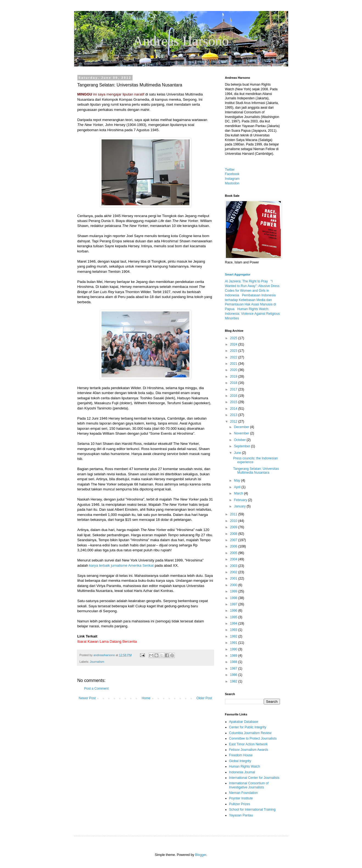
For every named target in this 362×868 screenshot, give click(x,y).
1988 (234, 662)
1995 (234, 617)
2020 (234, 370)
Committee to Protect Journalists (253, 738)
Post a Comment (96, 689)
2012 (234, 422)
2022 (234, 357)
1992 (234, 636)
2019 (234, 377)
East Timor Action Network (249, 744)
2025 (234, 338)
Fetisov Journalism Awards (249, 750)
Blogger (201, 855)
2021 (234, 364)
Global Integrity (240, 761)
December (242, 427)
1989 (234, 656)
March (239, 493)
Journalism (97, 662)
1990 (234, 649)
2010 (234, 521)
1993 (234, 630)
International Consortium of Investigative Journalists (249, 785)
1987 (234, 668)
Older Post (204, 698)
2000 (234, 585)
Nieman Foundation (244, 793)
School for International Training (252, 810)
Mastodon (232, 183)
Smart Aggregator (238, 274)
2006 (234, 546)
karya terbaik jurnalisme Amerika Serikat (122, 565)
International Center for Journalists (254, 778)
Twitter (230, 170)
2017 (234, 389)
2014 (234, 409)
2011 (234, 514)
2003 (234, 566)
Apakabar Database (244, 722)
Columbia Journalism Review (250, 733)
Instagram (232, 179)
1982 (234, 681)
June (238, 453)
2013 (234, 415)
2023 (234, 351)
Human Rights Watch (245, 766)
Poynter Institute (241, 798)
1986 (234, 675)
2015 (234, 402)
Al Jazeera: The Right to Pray (247, 281)
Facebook (232, 174)
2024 (234, 344)
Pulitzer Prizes (240, 804)
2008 (234, 534)
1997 (234, 604)
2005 (234, 553)
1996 (234, 611)
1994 (234, 623)
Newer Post (87, 698)
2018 (234, 383)
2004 (234, 559)
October (240, 440)
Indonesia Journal (242, 772)
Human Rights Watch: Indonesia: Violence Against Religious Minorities (252, 314)
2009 (234, 527)
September (242, 446)
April (238, 487)
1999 (234, 591)
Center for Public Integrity (248, 727)
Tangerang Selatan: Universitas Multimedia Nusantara (256, 471)
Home (146, 698)
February (241, 500)
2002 (234, 572)
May (237, 481)
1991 (234, 643)
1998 (234, 598)
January (240, 506)
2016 (234, 396)
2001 (234, 578)
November (242, 433)
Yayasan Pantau (241, 815)
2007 (234, 540)
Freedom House (241, 755)
